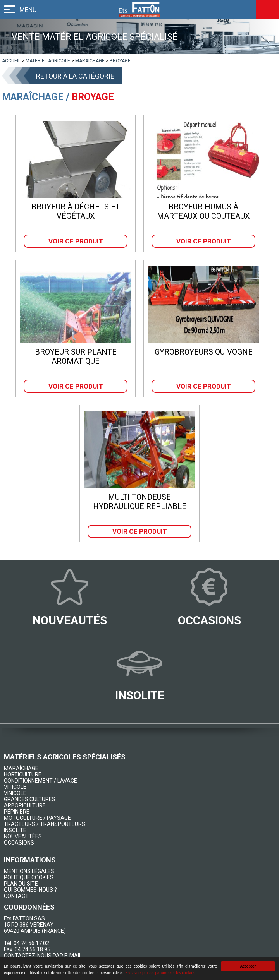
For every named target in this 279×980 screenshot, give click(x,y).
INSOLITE (15, 830)
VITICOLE (15, 787)
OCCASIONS (19, 843)
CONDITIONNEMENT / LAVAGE (40, 781)
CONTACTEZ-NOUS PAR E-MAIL (43, 956)
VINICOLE (15, 793)
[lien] (11, 61)
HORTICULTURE (23, 774)
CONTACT (16, 896)
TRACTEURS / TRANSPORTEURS (45, 824)
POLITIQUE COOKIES (29, 877)
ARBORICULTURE (25, 805)
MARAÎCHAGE (21, 768)
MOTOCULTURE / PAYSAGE (37, 818)
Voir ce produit (76, 241)
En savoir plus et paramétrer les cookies (160, 973)
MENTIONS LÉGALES (29, 871)
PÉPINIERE (17, 812)
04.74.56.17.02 (31, 943)
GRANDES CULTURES (30, 799)
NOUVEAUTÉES (23, 836)
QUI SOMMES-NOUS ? (30, 890)
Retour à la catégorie (75, 76)
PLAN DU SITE (21, 884)
